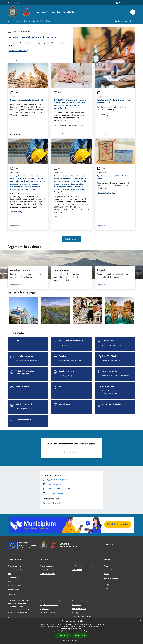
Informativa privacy (79, 609)
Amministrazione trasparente (83, 601)
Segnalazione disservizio (49, 605)
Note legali (76, 613)
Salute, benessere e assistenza (83, 566)
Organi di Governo (14, 566)
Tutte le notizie (71, 239)
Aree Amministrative (15, 570)
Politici (10, 582)
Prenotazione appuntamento (50, 601)
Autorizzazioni (77, 570)
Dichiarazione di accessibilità (82, 616)
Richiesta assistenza (47, 613)
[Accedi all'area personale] (124, 3)
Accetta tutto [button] (63, 635)
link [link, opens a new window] (92, 631)
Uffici (10, 574)
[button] (71, 640)
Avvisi (14, 31)
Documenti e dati (14, 589)
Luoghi (107, 584)
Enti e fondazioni (14, 578)
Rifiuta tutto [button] (80, 635)
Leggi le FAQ (44, 609)
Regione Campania (14, 3)
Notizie (102, 93)
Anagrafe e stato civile (48, 566)
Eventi (106, 588)
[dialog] (71, 631)
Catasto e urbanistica (48, 574)
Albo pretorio (77, 605)
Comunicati (108, 570)
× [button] (141, 620)
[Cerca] (133, 12)
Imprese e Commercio (48, 570)
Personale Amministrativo (17, 585)
